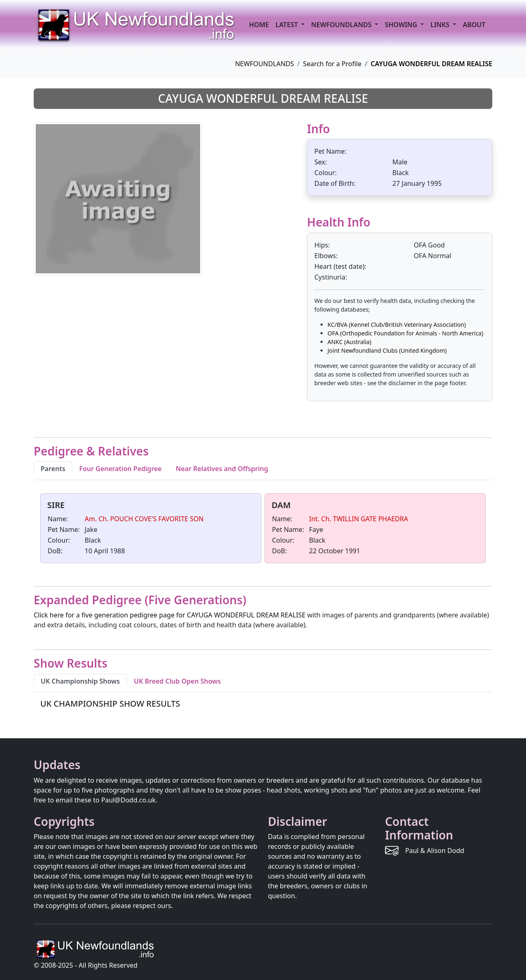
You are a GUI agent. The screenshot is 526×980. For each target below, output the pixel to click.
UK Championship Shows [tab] (80, 681)
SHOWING (402, 25)
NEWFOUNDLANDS (265, 64)
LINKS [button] (441, 25)
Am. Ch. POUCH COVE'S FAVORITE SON (144, 519)
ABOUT (474, 25)
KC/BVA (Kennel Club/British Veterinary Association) (397, 325)
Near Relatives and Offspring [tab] (222, 469)
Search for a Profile (332, 64)
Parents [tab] (53, 469)
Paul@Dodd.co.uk (128, 800)
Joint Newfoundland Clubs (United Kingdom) (387, 350)
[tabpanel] (263, 530)
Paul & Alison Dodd (435, 851)
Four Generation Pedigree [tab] (121, 469)
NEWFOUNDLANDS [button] (342, 25)
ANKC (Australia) (350, 342)
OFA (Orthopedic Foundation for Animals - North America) (405, 333)
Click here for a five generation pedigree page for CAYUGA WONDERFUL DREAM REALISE (170, 615)
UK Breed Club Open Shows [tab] (178, 681)
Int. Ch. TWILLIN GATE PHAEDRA (359, 519)
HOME (259, 25)
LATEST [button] (287, 25)
